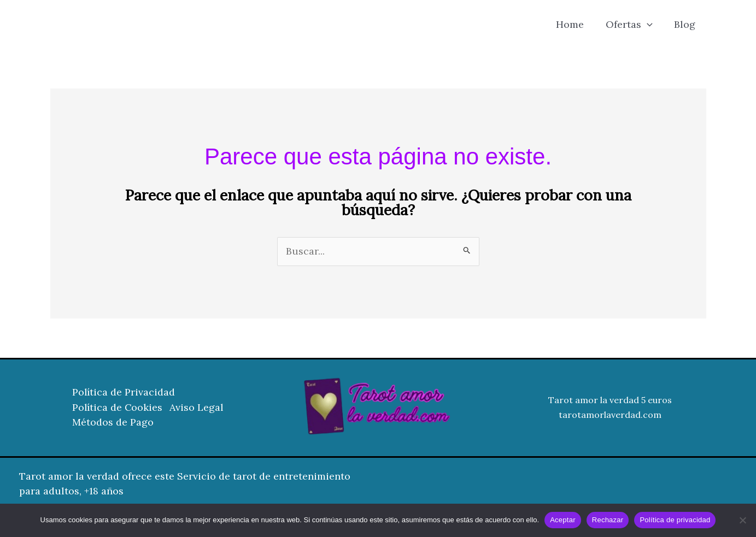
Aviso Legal (199, 408)
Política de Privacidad (124, 393)
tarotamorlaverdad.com (610, 415)
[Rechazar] (742, 520)
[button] (650, 25)
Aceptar (563, 520)
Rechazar (608, 520)
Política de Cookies (118, 408)
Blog (686, 24)
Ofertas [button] (632, 25)
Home (575, 24)
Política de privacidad (675, 520)
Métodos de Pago (113, 423)
